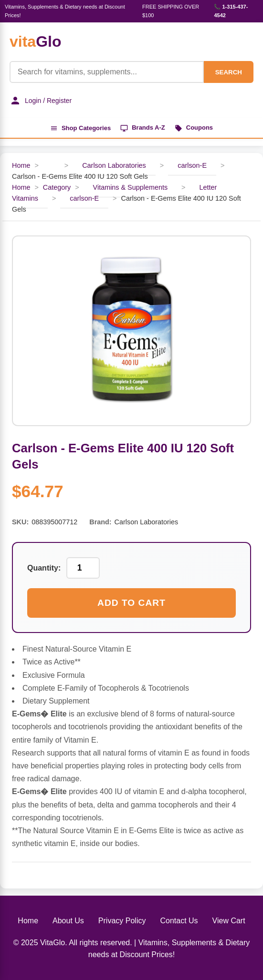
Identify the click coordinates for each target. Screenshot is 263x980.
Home (21, 165)
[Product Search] (107, 72)
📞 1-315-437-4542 (231, 11)
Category (57, 187)
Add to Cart (131, 603)
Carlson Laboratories (114, 165)
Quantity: (44, 568)
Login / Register (41, 101)
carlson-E (192, 165)
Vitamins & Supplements (131, 187)
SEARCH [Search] (229, 72)
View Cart (229, 921)
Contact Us (179, 921)
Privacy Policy (122, 921)
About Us (68, 921)
